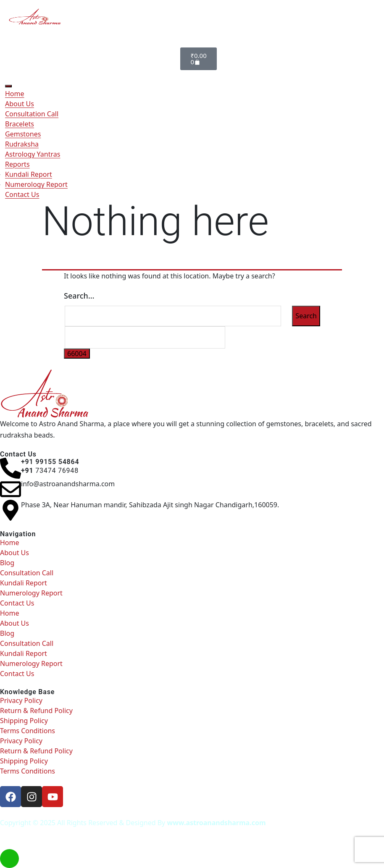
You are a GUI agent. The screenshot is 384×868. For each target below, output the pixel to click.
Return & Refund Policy (36, 711)
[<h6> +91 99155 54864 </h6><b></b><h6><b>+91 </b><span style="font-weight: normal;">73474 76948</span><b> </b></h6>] (11, 468)
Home (15, 94)
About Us (20, 104)
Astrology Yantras (33, 154)
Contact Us (22, 194)
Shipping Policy (24, 721)
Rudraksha (22, 144)
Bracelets (20, 124)
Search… (79, 296)
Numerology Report (36, 184)
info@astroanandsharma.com (68, 484)
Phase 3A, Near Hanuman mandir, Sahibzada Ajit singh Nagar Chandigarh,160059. (150, 505)
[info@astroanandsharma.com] (11, 489)
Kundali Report (29, 174)
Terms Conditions (28, 731)
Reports (17, 164)
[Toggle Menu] (8, 86)
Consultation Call (32, 114)
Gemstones (23, 134)
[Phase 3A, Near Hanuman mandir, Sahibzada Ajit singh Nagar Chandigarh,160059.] (11, 510)
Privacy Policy (21, 700)
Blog (7, 563)
